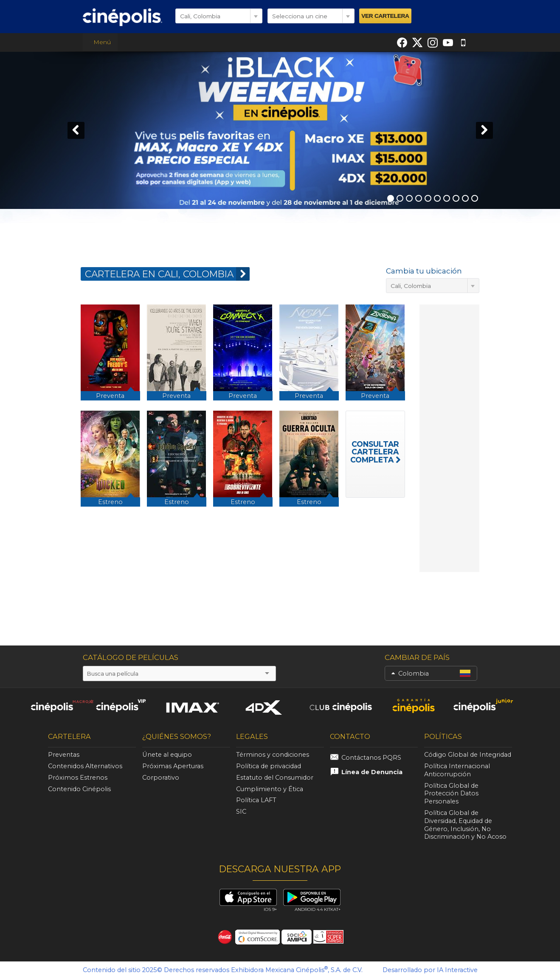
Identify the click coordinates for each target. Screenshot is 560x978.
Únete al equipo (167, 755)
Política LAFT (256, 800)
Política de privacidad (269, 766)
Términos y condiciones (273, 755)
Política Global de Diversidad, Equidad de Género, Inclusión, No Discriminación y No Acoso (465, 825)
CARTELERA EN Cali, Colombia (167, 274)
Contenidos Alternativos (85, 766)
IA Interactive (457, 970)
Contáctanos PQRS (371, 758)
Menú (100, 42)
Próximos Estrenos (78, 778)
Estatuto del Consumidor (275, 778)
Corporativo (161, 778)
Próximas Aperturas (173, 766)
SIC (241, 812)
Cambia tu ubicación (424, 271)
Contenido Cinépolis (79, 789)
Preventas (64, 755)
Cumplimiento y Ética (270, 789)
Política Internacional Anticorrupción (457, 770)
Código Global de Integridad (468, 755)
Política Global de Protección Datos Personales (451, 794)
